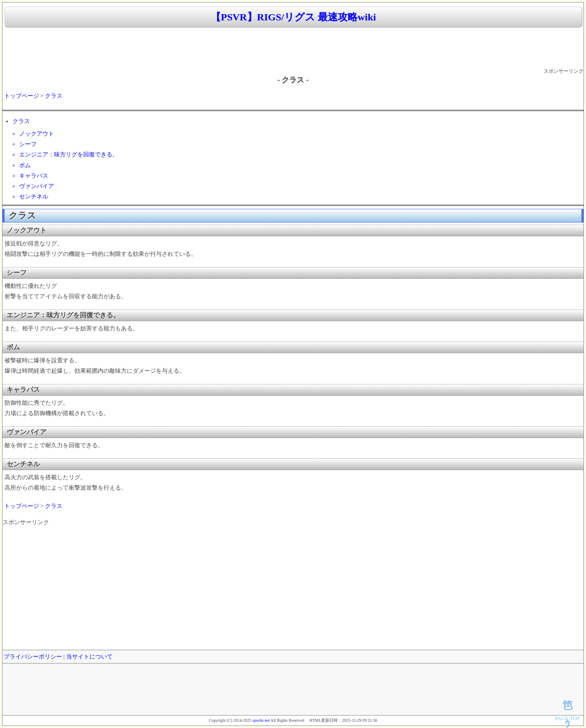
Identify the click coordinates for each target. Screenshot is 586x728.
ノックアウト (37, 134)
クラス (54, 96)
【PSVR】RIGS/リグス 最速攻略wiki (293, 17)
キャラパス (34, 176)
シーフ (28, 144)
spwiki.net (261, 720)
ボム (25, 165)
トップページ (22, 96)
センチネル (34, 197)
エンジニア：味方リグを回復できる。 (69, 155)
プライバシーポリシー (33, 657)
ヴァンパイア (37, 186)
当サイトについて (89, 657)
